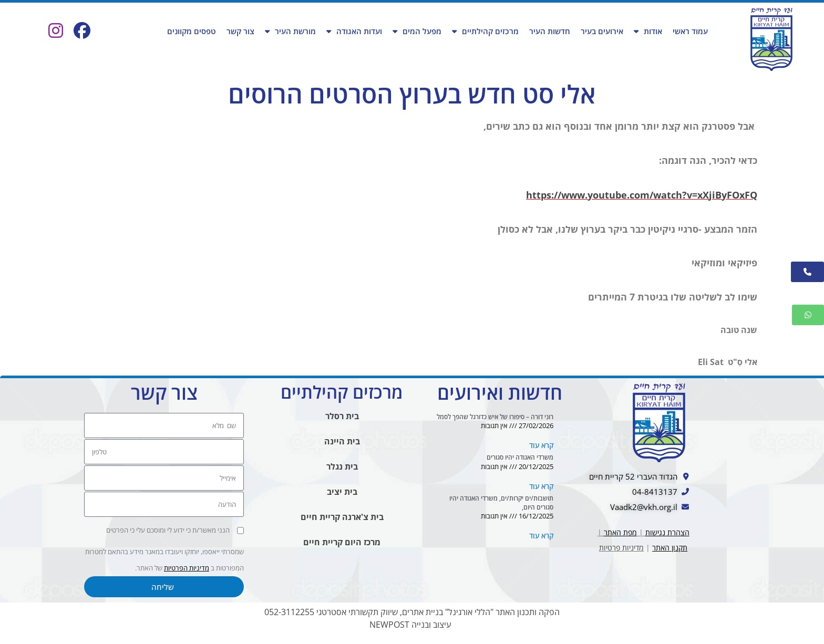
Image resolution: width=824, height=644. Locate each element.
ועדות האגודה (354, 31)
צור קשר (240, 31)
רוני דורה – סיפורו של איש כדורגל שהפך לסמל (495, 421)
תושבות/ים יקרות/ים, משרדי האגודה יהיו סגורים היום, (501, 508)
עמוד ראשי (690, 31)
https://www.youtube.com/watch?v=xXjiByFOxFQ (642, 196)
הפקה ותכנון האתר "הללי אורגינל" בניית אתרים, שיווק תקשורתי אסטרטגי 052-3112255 (412, 618)
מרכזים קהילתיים (485, 31)
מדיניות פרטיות (621, 554)
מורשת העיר (290, 31)
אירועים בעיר (602, 31)
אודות (648, 31)
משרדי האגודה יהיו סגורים (520, 463)
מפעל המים (417, 31)
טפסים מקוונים (192, 31)
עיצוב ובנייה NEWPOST (410, 630)
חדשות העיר (550, 31)
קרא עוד (541, 450)
